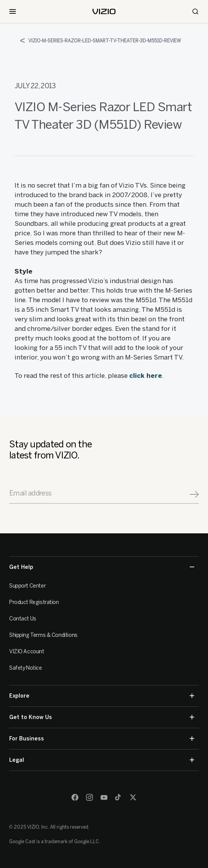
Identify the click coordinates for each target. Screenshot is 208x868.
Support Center (27, 586)
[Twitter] (133, 797)
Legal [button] (102, 760)
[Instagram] (89, 797)
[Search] (195, 11)
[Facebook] (75, 797)
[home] (104, 11)
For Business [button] (102, 739)
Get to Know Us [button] (102, 717)
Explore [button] (102, 696)
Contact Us (23, 619)
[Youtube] (104, 797)
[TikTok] (119, 797)
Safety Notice (26, 668)
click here (146, 376)
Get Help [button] (102, 567)
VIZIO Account (27, 652)
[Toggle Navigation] (13, 11)
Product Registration (34, 602)
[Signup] (194, 494)
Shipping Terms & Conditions (43, 635)
